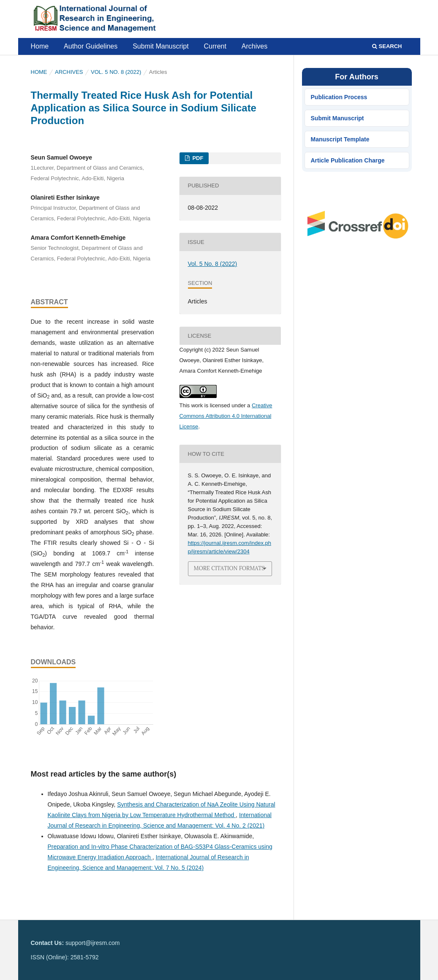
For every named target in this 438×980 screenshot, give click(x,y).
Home (40, 46)
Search (387, 46)
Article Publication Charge (348, 160)
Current (215, 46)
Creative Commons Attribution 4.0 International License (226, 416)
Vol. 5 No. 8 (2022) (116, 72)
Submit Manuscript (161, 46)
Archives (254, 46)
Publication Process (339, 97)
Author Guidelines (91, 46)
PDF (197, 158)
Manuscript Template (340, 139)
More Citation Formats (229, 568)
